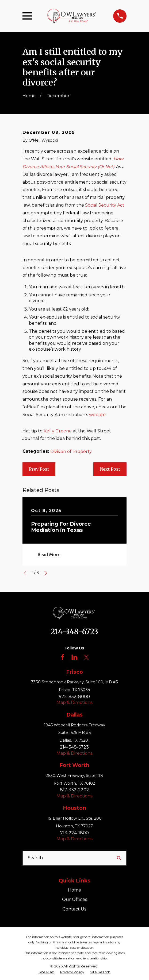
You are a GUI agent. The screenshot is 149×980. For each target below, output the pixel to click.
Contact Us (74, 909)
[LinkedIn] (74, 657)
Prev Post (39, 469)
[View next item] (46, 573)
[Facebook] (63, 657)
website (97, 415)
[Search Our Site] (119, 858)
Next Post (110, 469)
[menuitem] (46, 972)
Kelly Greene (58, 431)
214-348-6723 (74, 632)
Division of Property (71, 452)
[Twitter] (86, 657)
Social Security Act (105, 205)
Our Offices (74, 899)
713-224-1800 (74, 833)
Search (35, 858)
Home (74, 890)
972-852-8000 (74, 697)
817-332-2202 (74, 790)
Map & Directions (74, 702)
